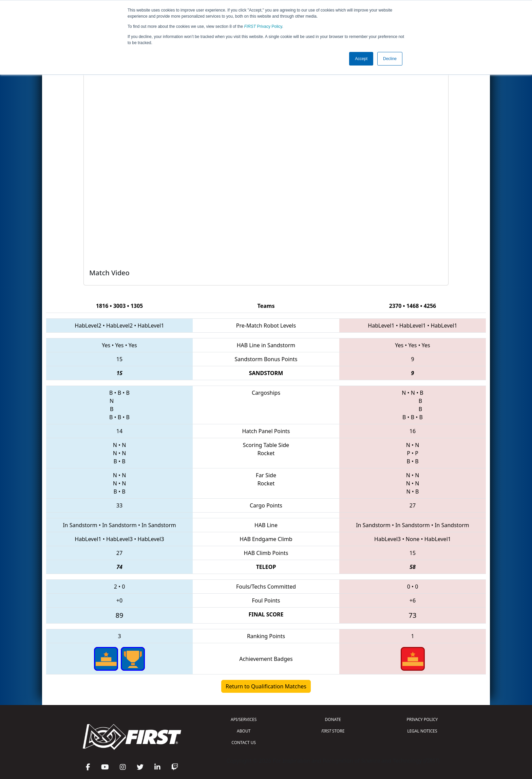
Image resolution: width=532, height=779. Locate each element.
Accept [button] (361, 59)
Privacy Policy (263, 26)
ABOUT (244, 731)
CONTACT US (244, 743)
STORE (333, 731)
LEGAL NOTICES (422, 731)
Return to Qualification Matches (266, 686)
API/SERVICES (244, 719)
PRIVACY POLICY (422, 719)
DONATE (333, 719)
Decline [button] (390, 59)
